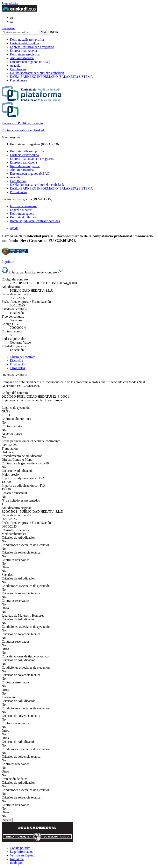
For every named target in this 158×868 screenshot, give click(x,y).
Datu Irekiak (18, 69)
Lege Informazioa (22, 852)
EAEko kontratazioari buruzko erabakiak (37, 73)
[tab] (83, 357)
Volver (7, 820)
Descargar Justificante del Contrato (37, 272)
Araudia (15, 65)
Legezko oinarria (21, 210)
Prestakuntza (18, 80)
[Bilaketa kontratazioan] (20, 32)
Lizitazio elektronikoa (24, 43)
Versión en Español (23, 855)
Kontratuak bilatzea (23, 217)
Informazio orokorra (23, 206)
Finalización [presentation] (18, 364)
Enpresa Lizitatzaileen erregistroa (32, 47)
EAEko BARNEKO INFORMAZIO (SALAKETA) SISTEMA (51, 77)
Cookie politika (20, 848)
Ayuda (14, 228)
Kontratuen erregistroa (25, 54)
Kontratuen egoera (22, 214)
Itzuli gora (17, 863)
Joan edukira (10, 3)
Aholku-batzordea (22, 58)
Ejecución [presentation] (16, 361)
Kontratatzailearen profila (27, 39)
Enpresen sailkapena (23, 51)
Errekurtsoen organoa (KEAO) (30, 62)
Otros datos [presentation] (17, 368)
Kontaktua (9, 28)
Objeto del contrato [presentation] (23, 357)
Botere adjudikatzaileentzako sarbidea (35, 221)
